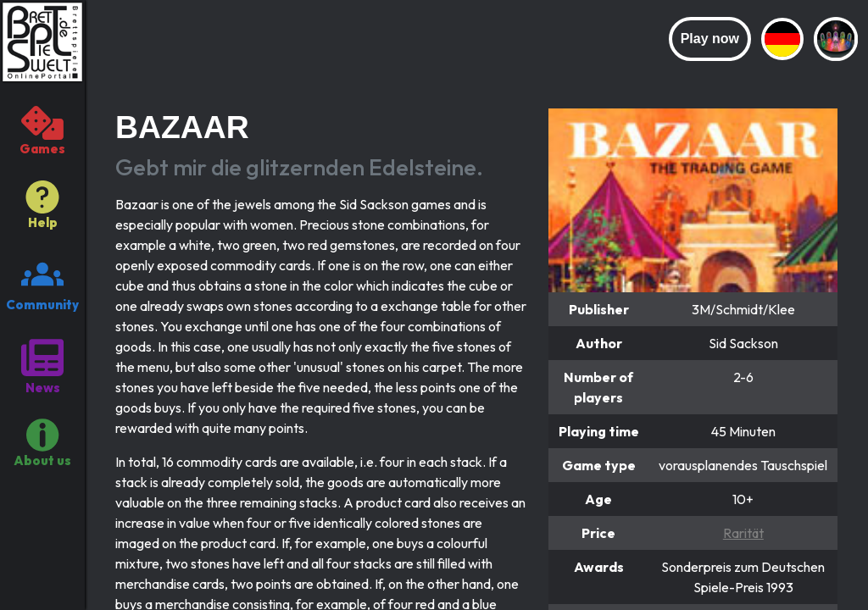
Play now (710, 39)
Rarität (743, 533)
